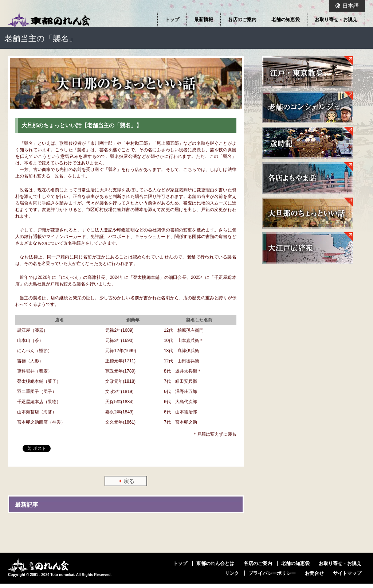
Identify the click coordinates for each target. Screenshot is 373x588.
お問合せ (314, 573)
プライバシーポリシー (272, 573)
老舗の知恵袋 (286, 19)
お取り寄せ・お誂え (336, 19)
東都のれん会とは (215, 563)
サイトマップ (347, 573)
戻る (129, 481)
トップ (172, 19)
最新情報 (204, 19)
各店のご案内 (242, 19)
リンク (232, 573)
